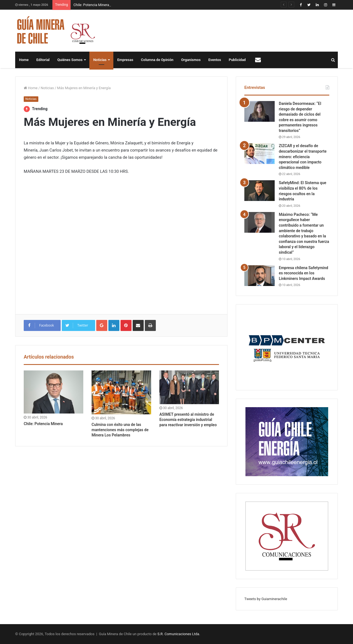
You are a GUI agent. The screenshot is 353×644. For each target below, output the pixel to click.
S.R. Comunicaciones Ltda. (179, 634)
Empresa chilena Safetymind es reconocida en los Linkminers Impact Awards (303, 273)
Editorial (43, 60)
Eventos (215, 60)
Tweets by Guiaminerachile (266, 599)
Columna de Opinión (157, 60)
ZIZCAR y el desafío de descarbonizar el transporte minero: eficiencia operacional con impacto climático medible (303, 157)
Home (24, 60)
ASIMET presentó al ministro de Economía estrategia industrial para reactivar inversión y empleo (188, 420)
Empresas (125, 60)
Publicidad (237, 60)
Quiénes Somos (70, 60)
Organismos (191, 60)
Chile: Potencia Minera (91, 5)
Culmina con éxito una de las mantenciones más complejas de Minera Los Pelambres (120, 430)
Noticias (100, 60)
